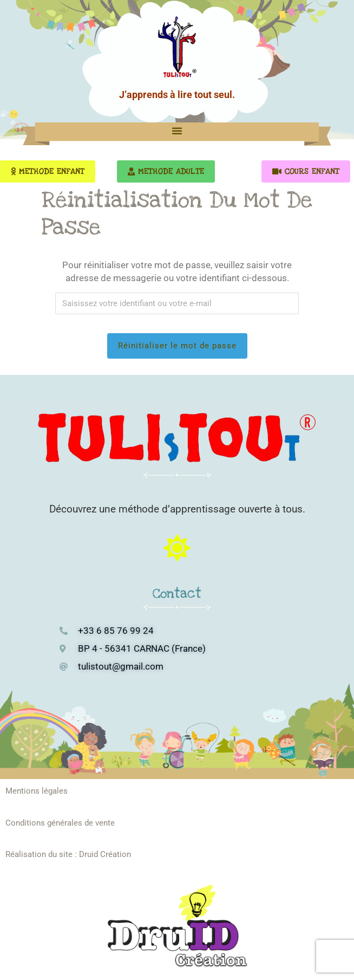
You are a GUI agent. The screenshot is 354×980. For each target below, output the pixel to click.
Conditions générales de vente (60, 823)
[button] (177, 131)
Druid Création (105, 854)
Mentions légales (37, 791)
